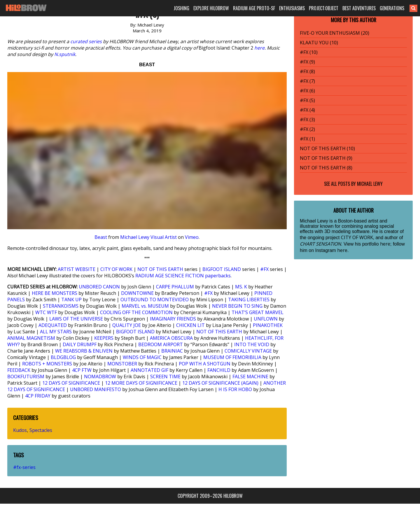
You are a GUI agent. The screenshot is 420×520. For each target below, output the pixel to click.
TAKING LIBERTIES (249, 300)
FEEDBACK (19, 370)
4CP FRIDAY (38, 396)
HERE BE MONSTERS (55, 293)
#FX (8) (307, 71)
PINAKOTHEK (268, 325)
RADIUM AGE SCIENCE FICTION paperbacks (183, 276)
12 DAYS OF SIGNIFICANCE (71, 383)
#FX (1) (307, 139)
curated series (86, 41)
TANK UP (71, 300)
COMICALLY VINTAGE (248, 351)
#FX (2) (307, 129)
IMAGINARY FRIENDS (173, 319)
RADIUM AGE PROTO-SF (254, 8)
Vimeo (192, 237)
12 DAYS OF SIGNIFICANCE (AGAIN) (220, 383)
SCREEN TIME (165, 377)
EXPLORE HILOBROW (211, 8)
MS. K (241, 287)
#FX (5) (307, 100)
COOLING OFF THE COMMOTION (136, 312)
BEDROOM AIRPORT (161, 344)
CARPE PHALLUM (175, 287)
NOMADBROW (100, 377)
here (259, 48)
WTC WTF (46, 312)
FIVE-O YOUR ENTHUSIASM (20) (335, 33)
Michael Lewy (370, 184)
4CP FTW (82, 370)
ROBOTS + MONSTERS (47, 364)
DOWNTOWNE (137, 293)
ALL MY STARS (56, 332)
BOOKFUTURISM (26, 377)
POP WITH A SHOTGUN (205, 364)
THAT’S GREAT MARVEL (258, 312)
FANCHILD (219, 370)
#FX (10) (309, 52)
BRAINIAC (172, 351)
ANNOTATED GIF (149, 370)
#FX (264, 269)
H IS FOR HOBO (235, 389)
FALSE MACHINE (250, 377)
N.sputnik (65, 54)
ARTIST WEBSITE (77, 269)
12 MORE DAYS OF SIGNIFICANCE (141, 383)
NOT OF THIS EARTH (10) (327, 148)
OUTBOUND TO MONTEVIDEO (155, 300)
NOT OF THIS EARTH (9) (326, 158)
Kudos (20, 430)
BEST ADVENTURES (359, 8)
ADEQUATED (53, 325)
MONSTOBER (122, 364)
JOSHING (181, 8)
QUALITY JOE (127, 325)
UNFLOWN (266, 319)
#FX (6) (307, 91)
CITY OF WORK (116, 269)
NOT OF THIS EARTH (160, 269)
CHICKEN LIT (190, 325)
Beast (101, 237)
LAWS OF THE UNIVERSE (76, 319)
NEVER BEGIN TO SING (237, 306)
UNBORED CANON (99, 287)
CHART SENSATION (320, 244)
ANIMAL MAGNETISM (31, 338)
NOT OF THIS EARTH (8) (326, 168)
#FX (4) (307, 110)
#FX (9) (307, 62)
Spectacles (41, 430)
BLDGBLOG (63, 357)
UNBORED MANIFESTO (96, 389)
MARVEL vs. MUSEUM (145, 306)
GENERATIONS (392, 8)
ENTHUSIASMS (292, 8)
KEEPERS (104, 338)
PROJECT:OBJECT (324, 8)
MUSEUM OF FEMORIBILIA (232, 357)
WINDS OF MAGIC (142, 357)
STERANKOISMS (61, 306)
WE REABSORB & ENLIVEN (84, 351)
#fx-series (24, 467)
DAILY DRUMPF (80, 344)
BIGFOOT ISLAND (222, 269)
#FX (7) (307, 81)
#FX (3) (307, 120)
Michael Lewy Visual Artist (148, 237)
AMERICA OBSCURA (171, 338)
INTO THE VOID (252, 344)
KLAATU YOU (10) (319, 43)
